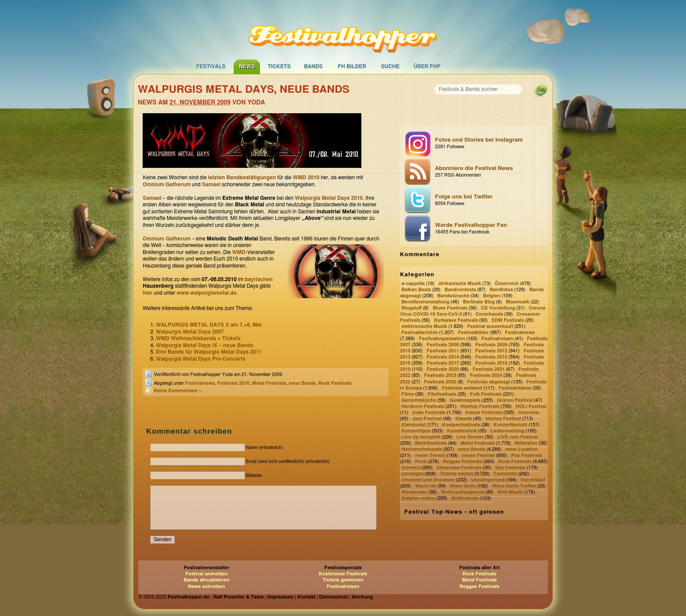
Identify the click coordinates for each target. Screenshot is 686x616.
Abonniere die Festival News (489, 172)
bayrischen (259, 279)
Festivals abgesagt (489, 382)
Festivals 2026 (440, 382)
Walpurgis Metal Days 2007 (190, 332)
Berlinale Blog (479, 302)
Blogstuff (411, 308)
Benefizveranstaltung (425, 302)
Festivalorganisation (442, 339)
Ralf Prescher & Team (239, 597)
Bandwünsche (453, 296)
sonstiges (412, 474)
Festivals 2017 (443, 364)
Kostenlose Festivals (343, 574)
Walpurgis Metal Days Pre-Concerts (201, 359)
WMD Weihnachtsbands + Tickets (198, 338)
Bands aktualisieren (207, 580)
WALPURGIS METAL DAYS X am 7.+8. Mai (209, 325)
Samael (211, 184)
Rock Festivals (335, 383)
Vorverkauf (533, 480)
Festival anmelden (207, 574)
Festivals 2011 (443, 351)
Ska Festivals (510, 468)
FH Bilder (352, 66)
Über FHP (427, 66)
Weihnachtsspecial (462, 492)
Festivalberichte (419, 332)
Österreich (507, 284)
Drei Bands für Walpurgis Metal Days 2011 (209, 352)
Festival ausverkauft (490, 326)
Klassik (464, 419)
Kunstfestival (462, 431)
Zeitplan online (418, 498)
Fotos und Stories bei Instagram (489, 144)
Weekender (414, 492)
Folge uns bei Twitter (489, 201)
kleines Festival (503, 419)
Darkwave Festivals (456, 320)
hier (147, 293)
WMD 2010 (307, 177)
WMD (239, 252)
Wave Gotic (463, 486)
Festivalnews (200, 383)
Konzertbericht (510, 425)
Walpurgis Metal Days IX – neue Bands (205, 345)
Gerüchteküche (419, 400)
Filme (408, 394)
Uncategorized (488, 480)
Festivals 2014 (443, 357)
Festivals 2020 (443, 370)
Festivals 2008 (443, 345)
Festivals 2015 (491, 357)
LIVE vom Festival (518, 437)
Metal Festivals (269, 383)
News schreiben (207, 586)
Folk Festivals (486, 394)
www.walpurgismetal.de (207, 293)
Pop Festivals (526, 455)
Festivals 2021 (489, 370)
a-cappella (413, 284)
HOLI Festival (531, 406)
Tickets (279, 66)
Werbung (362, 597)
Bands (313, 66)
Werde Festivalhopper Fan (489, 229)
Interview (529, 412)
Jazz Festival (427, 419)
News (247, 66)
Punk (421, 461)
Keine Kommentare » (178, 391)
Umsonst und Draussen (428, 480)
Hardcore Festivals (423, 406)
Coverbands (489, 314)
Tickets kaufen (456, 474)
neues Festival (479, 455)
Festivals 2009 (491, 345)
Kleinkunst (413, 425)
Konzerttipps (416, 431)
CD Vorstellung (498, 308)
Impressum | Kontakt (291, 597)
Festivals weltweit (462, 388)
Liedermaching (507, 431)
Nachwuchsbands (422, 449)
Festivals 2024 (486, 376)
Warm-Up (426, 486)
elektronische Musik (424, 326)
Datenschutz (334, 597)
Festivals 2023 (440, 376)
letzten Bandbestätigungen (242, 177)
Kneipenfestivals (461, 425)
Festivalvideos (515, 388)
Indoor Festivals (484, 412)
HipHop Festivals (480, 406)
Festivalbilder (474, 332)
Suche (390, 66)
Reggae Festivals (462, 461)
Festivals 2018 (491, 364)
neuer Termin (430, 455)
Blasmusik (518, 302)
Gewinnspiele (465, 400)
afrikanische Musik (460, 284)
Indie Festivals (429, 412)
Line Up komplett (421, 437)
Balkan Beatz (416, 290)
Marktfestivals (431, 443)
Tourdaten (505, 474)
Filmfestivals (442, 394)
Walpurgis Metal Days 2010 (329, 198)
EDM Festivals (508, 320)
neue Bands (302, 383)
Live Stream (470, 437)
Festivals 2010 (234, 383)
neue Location (521, 449)
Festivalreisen (497, 339)
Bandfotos (501, 290)
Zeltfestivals (465, 498)
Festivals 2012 (491, 351)
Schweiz (411, 468)
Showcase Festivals (459, 468)
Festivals (211, 66)
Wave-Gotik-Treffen (514, 486)
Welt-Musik (510, 492)
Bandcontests (460, 290)
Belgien (492, 296)
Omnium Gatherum (166, 184)
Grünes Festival (515, 400)
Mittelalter (526, 443)
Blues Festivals (450, 308)
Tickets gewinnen (343, 580)
